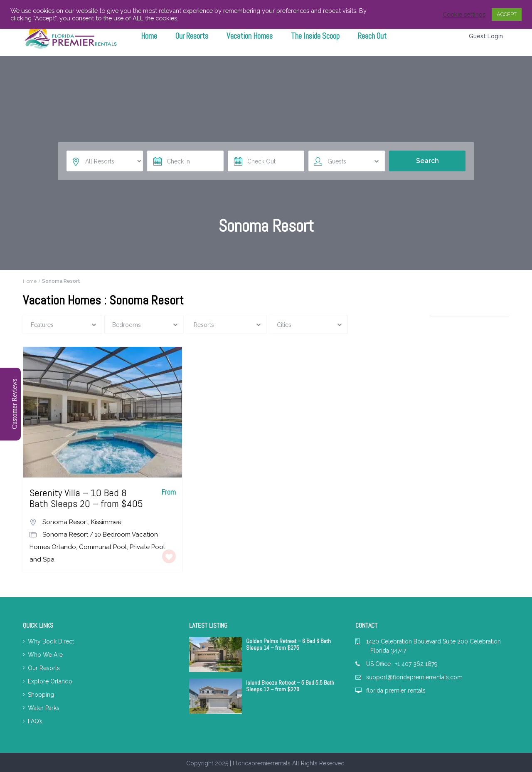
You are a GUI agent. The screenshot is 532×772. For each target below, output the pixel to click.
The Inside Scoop (315, 36)
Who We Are (45, 655)
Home (149, 36)
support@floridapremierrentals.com (414, 677)
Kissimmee (106, 522)
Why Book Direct (51, 641)
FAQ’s (35, 721)
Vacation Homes (250, 36)
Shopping (41, 695)
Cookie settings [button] (464, 14)
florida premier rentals (396, 690)
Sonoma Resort (65, 522)
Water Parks (44, 708)
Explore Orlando (50, 681)
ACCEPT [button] (507, 14)
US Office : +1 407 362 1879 (402, 664)
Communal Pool (103, 547)
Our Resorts (192, 36)
